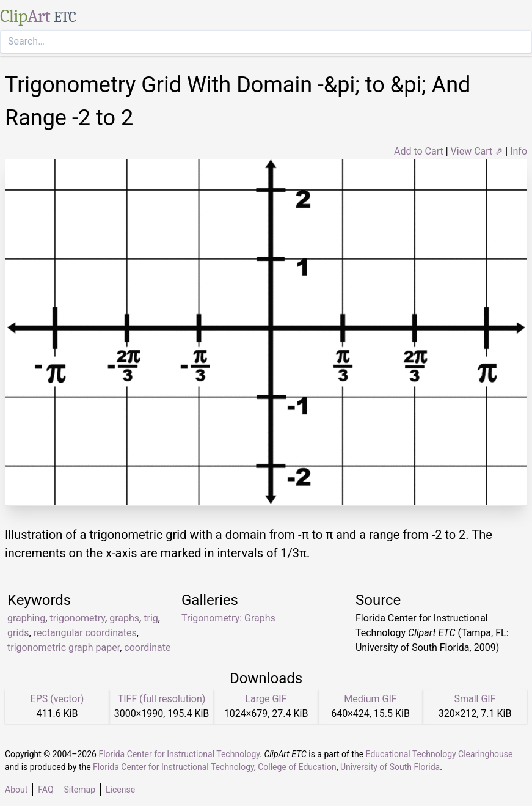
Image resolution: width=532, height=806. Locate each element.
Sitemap (80, 790)
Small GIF (475, 699)
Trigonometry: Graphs (228, 618)
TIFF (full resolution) (162, 699)
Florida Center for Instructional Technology (179, 754)
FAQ (46, 790)
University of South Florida (390, 767)
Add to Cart (419, 151)
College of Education (297, 767)
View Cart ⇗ (477, 151)
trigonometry (77, 618)
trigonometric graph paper (64, 647)
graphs (124, 618)
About (16, 790)
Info (519, 151)
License (120, 790)
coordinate (147, 647)
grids (18, 633)
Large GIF (266, 699)
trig (151, 618)
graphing (26, 618)
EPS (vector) (57, 699)
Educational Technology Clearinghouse (439, 754)
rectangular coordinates (85, 633)
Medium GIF (370, 699)
